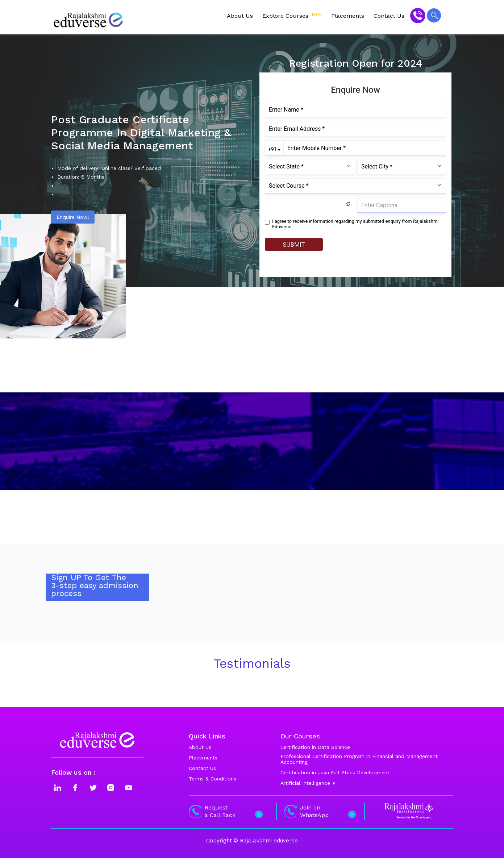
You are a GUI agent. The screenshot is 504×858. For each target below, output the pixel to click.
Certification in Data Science (315, 747)
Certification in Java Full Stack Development (335, 772)
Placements (348, 16)
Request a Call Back (225, 811)
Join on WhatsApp (319, 811)
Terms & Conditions (213, 779)
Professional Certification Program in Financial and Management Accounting (359, 759)
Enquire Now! (73, 217)
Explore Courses (292, 15)
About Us (240, 16)
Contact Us (389, 16)
